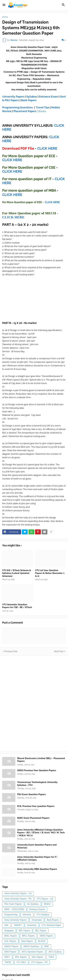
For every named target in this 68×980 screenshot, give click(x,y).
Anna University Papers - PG (18, 899)
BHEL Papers (11, 936)
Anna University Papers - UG (18, 893)
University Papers (13, 97)
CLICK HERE (47, 148)
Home (5, 17)
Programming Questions (18, 107)
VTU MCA (21, 962)
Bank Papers (29, 100)
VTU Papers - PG (39, 962)
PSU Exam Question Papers (31, 794)
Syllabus (32, 97)
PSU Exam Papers (13, 904)
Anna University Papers (15, 920)
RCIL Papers (21, 957)
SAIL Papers (38, 957)
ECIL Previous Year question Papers (36, 806)
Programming (11, 915)
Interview (27, 915)
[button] (4, 5)
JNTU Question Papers (32, 952)
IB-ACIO (42, 941)
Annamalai (37, 920)
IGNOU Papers (11, 946)
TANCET (18, 925)
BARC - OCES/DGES (14, 909)
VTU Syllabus (43, 915)
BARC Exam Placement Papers (33, 818)
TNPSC (8, 962)
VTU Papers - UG (45, 899)
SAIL (6, 925)
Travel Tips (43, 107)
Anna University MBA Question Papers (37, 869)
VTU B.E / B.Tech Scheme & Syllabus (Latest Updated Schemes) (17, 573)
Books (42, 111)
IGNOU (47, 904)
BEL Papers (41, 931)
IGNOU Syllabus (31, 946)
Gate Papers (27, 941)
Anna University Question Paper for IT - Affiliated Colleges (38, 858)
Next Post (59, 651)
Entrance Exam (48, 97)
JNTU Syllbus (55, 952)
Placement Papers (25, 111)
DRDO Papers (46, 936)
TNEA (51, 957)
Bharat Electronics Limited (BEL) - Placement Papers (41, 760)
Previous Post (11, 651)
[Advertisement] (24, 703)
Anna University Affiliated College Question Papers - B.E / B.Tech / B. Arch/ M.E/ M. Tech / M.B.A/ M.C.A (41, 833)
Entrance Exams (37, 909)
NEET (7, 957)
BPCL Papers (28, 936)
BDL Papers (24, 931)
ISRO (47, 946)
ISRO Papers (10, 952)
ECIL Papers (10, 941)
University (32, 925)
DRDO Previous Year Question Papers (37, 770)
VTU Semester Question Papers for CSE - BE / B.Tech (17, 606)
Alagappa (9, 931)
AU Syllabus (33, 904)
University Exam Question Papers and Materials (37, 846)
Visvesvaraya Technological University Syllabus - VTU (37, 784)
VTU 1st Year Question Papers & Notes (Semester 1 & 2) (50, 573)
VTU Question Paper (51, 925)
